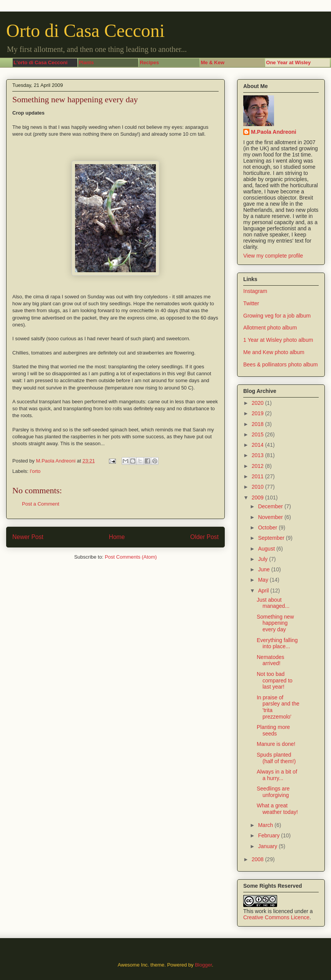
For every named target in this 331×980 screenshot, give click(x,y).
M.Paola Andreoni (274, 132)
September (272, 538)
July (263, 559)
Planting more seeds (273, 730)
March (266, 825)
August (267, 549)
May (264, 580)
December (271, 506)
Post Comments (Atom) (131, 557)
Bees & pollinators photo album (281, 364)
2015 (258, 434)
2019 (258, 413)
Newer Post (28, 537)
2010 (258, 487)
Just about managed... (273, 603)
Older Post (204, 537)
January (268, 846)
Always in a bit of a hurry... (277, 775)
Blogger (203, 965)
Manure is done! (276, 744)
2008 (258, 859)
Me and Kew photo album (274, 352)
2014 (258, 445)
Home (117, 537)
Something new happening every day (275, 623)
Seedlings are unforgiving (273, 792)
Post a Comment (41, 504)
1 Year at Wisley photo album (278, 340)
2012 (258, 466)
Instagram (255, 291)
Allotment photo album (270, 328)
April (264, 591)
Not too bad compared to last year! (275, 681)
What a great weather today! (277, 809)
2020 (258, 403)
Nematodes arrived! (271, 660)
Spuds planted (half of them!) (276, 758)
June (264, 569)
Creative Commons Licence (276, 917)
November (271, 517)
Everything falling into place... (277, 643)
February (269, 835)
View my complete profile (273, 256)
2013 (258, 455)
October (268, 527)
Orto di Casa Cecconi (85, 31)
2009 (258, 497)
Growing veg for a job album (277, 316)
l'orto (35, 471)
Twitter (251, 303)
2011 (258, 476)
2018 (258, 424)
